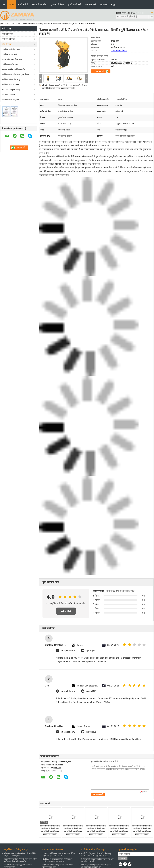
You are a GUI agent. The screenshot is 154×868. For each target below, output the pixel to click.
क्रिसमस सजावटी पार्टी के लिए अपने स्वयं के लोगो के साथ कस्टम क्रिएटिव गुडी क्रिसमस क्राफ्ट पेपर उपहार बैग (50, 830)
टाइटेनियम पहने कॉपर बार (11, 85)
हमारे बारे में (23, 5)
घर (4, 5)
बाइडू (113, 5)
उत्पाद (12, 5)
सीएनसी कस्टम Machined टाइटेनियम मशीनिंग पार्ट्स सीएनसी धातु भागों (20, 855)
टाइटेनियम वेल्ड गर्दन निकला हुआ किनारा (16, 75)
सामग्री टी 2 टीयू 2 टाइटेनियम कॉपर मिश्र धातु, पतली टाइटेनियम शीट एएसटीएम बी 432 (96, 855)
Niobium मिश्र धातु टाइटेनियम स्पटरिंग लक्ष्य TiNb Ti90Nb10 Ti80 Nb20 (57, 860)
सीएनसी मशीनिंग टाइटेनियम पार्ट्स (13, 69)
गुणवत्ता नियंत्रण (57, 5)
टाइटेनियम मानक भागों (10, 54)
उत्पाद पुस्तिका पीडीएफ (119, 51)
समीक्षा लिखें (66, 611)
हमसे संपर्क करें (75, 5)
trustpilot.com (68, 651)
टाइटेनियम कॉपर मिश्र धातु (11, 80)
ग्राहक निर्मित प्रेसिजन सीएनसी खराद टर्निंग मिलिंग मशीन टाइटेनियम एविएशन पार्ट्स (21, 860)
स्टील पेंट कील (16, 24)
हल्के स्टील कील (7, 34)
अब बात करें (90, 5)
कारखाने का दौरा (39, 5)
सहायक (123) (91, 691)
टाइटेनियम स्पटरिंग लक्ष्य (10, 64)
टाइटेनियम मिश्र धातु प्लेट (10, 100)
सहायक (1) (90, 651)
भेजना (123, 858)
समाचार (103, 5)
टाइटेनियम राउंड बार (9, 95)
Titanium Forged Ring (11, 90)
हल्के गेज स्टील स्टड (9, 39)
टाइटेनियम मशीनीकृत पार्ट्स (11, 49)
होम (2, 24)
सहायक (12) (91, 732)
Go (151, 17)
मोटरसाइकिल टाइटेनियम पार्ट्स (12, 59)
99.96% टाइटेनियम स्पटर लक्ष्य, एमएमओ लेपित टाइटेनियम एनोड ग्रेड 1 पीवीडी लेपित (59, 855)
